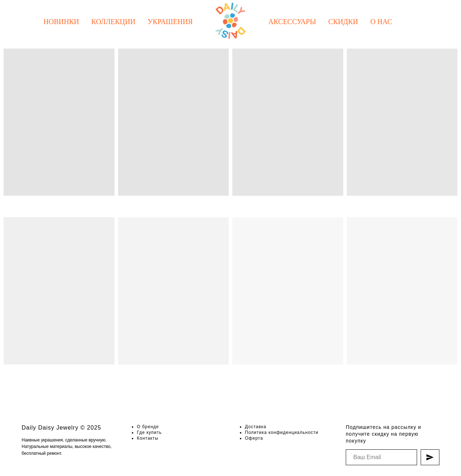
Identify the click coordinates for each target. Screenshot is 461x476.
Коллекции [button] (113, 22)
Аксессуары (292, 22)
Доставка (256, 427)
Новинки (61, 22)
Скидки (343, 22)
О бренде (148, 427)
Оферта (254, 438)
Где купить (149, 432)
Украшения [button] (170, 22)
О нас (381, 22)
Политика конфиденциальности (282, 432)
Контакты (148, 438)
